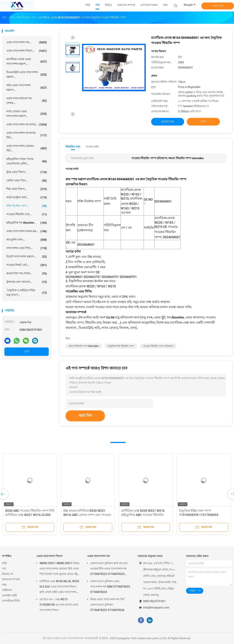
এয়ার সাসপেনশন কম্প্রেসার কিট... (27, 135)
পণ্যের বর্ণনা (92, 147)
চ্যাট (27, 351)
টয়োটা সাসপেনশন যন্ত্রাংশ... (27, 257)
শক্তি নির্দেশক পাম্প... (27, 206)
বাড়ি (4, 563)
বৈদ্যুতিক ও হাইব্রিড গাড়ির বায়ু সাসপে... (27, 293)
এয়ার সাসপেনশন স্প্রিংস (49, 556)
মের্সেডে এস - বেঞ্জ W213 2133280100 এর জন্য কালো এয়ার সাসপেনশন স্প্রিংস (59, 605)
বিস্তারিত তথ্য (73, 147)
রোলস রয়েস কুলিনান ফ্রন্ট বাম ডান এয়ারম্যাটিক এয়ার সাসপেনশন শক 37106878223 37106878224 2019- (109, 569)
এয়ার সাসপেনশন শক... (27, 42)
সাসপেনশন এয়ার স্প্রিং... (27, 248)
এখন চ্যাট (218, 6)
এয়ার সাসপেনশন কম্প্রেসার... (27, 125)
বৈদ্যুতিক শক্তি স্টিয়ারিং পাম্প (121, 346)
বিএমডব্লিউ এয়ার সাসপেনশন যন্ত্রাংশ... (27, 74)
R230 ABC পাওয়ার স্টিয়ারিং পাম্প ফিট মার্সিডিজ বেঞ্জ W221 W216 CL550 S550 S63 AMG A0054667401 (30, 515)
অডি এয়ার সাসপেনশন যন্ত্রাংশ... (27, 88)
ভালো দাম (168, 122)
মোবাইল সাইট (9, 595)
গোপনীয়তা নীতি (11, 601)
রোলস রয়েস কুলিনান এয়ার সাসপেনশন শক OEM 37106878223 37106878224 (110, 587)
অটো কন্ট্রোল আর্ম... (27, 198)
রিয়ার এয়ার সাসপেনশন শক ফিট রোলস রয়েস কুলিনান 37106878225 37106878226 (107, 605)
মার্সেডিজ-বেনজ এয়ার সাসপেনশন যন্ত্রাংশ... (27, 61)
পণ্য (4, 569)
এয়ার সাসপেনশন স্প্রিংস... (27, 51)
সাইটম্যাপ (7, 590)
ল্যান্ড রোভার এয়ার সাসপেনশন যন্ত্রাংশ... (27, 114)
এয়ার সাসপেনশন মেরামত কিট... (27, 148)
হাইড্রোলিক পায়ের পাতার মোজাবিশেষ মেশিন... (27, 161)
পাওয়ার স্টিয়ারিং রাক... (27, 214)
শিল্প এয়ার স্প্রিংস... (27, 189)
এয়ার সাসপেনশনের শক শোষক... (27, 101)
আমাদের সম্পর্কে (11, 579)
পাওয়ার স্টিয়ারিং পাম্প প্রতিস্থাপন (158, 346)
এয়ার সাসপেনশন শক (98, 556)
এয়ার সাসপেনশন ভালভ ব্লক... (27, 231)
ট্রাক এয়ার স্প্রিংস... (27, 172)
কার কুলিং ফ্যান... (27, 240)
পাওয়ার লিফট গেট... (27, 265)
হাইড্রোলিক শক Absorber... (27, 223)
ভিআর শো (8, 574)
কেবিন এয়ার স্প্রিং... (27, 181)
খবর (4, 585)
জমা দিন (85, 416)
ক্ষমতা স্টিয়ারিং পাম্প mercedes (84, 346)
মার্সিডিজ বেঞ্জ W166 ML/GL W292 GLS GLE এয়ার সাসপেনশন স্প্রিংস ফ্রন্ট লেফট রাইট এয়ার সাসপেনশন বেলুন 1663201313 (59, 587)
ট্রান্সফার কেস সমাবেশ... (27, 282)
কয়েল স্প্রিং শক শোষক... (27, 274)
